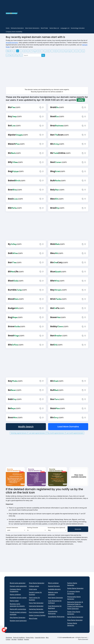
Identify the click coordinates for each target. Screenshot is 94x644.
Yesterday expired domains (19, 433)
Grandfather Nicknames (56, 617)
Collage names (34, 586)
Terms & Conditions (19, 637)
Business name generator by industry (17, 605)
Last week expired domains (37, 433)
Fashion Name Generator (72, 584)
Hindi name (33, 589)
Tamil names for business (34, 599)
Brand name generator (18, 583)
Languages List (65, 28)
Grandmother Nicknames (53, 612)
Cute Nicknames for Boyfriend (55, 607)
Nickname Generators (17, 28)
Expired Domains (54, 586)
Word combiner (53, 583)
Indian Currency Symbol (37, 615)
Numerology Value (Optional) (56, 528)
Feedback (20, 639)
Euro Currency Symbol (37, 612)
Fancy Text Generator (36, 603)
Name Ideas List (54, 28)
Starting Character (33, 528)
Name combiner (15, 595)
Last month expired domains (75, 433)
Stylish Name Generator (75, 588)
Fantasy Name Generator (72, 624)
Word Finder (44, 28)
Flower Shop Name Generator (74, 613)
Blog (47, 637)
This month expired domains (56, 433)
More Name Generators (32, 28)
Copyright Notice (40, 637)
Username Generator (36, 606)
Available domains (54, 589)
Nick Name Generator (56, 598)
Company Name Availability (14, 32)
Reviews (27, 639)
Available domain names (18, 598)
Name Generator (83, 639)
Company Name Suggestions (15, 590)
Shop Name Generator (37, 583)
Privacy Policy (30, 637)
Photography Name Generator (74, 598)
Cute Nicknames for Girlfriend (55, 602)
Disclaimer (9, 637)
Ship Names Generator (18, 618)
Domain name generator (18, 586)
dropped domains (12, 43)
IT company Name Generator (73, 593)
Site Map (14, 639)
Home (8, 28)
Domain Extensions (12, 528)
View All (9, 51)
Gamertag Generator (36, 609)
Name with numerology (18, 609)
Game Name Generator (75, 617)
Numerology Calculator (78, 28)
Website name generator (53, 593)
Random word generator (18, 621)
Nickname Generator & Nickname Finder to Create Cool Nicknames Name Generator (75, 605)
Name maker (14, 601)
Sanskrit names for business (35, 593)
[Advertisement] (54, 14)
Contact (8, 639)
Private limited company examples (18, 613)
